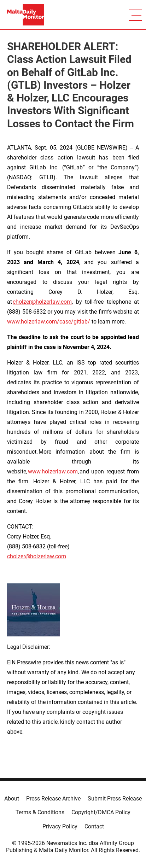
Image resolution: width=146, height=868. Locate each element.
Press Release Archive (53, 799)
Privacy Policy (60, 826)
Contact (94, 826)
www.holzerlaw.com (53, 471)
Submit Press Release (115, 799)
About (12, 799)
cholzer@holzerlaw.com (42, 302)
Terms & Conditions (40, 812)
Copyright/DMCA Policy (101, 812)
